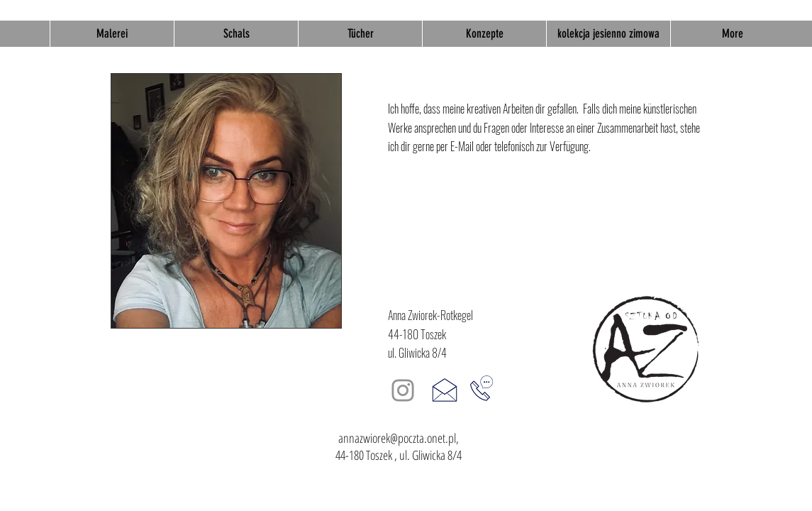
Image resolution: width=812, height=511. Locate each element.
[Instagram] (403, 390)
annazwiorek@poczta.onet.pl (397, 438)
